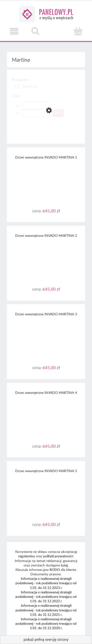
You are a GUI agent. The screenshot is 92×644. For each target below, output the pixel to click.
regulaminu (26, 556)
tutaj (64, 565)
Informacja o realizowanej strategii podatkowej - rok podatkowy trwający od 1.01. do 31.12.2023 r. (46, 583)
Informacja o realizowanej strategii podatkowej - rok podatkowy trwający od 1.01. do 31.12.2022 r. (46, 596)
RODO (55, 570)
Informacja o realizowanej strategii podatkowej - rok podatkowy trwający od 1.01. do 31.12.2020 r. (46, 623)
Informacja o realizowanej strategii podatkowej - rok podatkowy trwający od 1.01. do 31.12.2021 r (46, 610)
